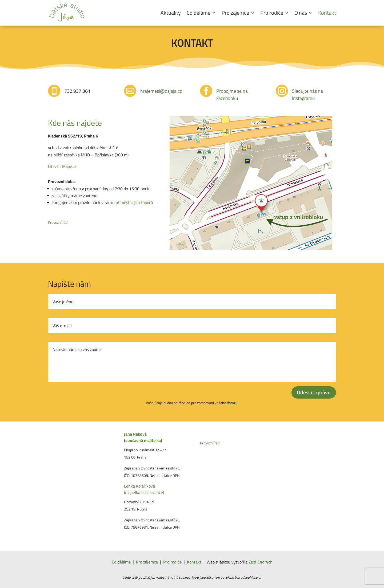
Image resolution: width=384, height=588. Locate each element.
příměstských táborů (134, 202)
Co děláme (199, 13)
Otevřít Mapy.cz (62, 166)
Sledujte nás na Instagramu (307, 95)
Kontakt (327, 13)
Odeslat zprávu (314, 392)
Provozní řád (58, 222)
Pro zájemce (235, 13)
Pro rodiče (272, 13)
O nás (301, 13)
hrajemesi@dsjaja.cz (161, 91)
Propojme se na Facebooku (232, 95)
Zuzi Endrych (261, 562)
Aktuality (171, 13)
